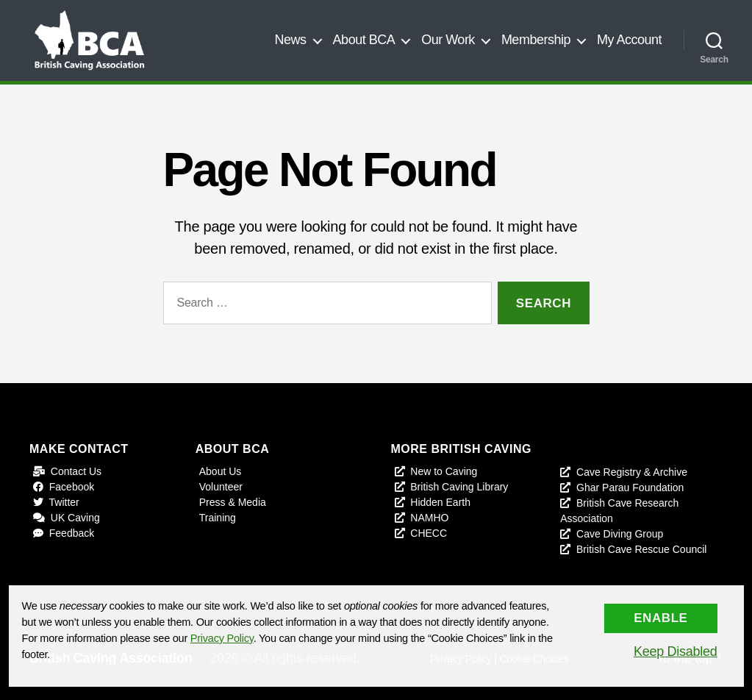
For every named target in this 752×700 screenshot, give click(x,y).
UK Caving (75, 518)
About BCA (364, 40)
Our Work (448, 40)
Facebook (72, 487)
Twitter (64, 502)
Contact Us (76, 471)
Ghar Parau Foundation (630, 488)
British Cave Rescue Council (641, 549)
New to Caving (444, 471)
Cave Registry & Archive (632, 472)
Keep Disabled (676, 651)
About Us (221, 471)
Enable (660, 618)
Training (218, 518)
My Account (629, 40)
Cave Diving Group (620, 534)
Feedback (72, 533)
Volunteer (221, 487)
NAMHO (429, 518)
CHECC (429, 533)
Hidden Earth (440, 502)
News (291, 40)
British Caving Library (459, 487)
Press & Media (233, 502)
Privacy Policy (222, 638)
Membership (536, 40)
